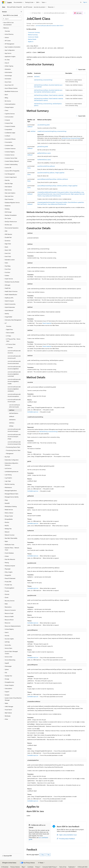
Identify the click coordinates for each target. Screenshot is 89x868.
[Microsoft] (3, 2)
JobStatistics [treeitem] (12, 420)
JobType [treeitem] (11, 426)
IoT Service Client (36, 13)
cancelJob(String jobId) (43, 125)
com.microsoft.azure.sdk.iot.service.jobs (54, 13)
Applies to (31, 42)
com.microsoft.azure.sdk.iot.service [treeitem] (14, 352)
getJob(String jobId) (43, 146)
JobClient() (37, 76)
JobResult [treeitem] (12, 416)
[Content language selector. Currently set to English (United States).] (9, 863)
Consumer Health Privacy (49, 867)
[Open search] (81, 2)
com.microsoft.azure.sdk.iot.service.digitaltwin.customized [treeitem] (14, 374)
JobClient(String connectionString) (43, 80)
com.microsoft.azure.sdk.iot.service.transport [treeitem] (14, 430)
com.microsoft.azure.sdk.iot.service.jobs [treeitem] (15, 406)
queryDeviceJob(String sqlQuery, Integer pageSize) (51, 173)
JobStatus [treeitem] (12, 423)
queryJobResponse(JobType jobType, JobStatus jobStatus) (53, 179)
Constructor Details (33, 37)
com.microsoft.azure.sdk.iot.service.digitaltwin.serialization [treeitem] (14, 389)
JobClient (33, 131)
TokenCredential (47, 323)
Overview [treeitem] (7, 31)
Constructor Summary (34, 32)
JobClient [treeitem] (12, 410)
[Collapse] (21, 12)
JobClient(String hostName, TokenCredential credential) (49, 95)
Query (29, 168)
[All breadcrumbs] (28, 13)
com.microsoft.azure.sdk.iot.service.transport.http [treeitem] (14, 443)
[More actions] (85, 13)
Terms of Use (63, 867)
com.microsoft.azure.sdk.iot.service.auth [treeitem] (14, 357)
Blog (23, 867)
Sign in (85, 2)
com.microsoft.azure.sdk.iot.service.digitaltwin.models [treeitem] (14, 381)
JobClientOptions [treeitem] (14, 413)
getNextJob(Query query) (44, 153)
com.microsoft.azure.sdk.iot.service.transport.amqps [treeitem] (14, 437)
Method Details (32, 39)
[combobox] (12, 15)
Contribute (30, 867)
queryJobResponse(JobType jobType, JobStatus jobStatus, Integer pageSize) (57, 186)
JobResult (30, 127)
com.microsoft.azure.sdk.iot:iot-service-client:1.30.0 (49, 26)
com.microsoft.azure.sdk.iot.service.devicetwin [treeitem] (14, 362)
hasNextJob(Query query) (44, 160)
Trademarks (71, 867)
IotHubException (33, 412)
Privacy (37, 867)
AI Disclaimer (5, 867)
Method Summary (33, 35)
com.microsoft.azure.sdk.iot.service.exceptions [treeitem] (14, 395)
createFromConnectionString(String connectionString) (52, 131)
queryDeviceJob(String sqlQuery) (46, 166)
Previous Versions (15, 867)
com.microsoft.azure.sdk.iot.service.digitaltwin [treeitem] (14, 368)
